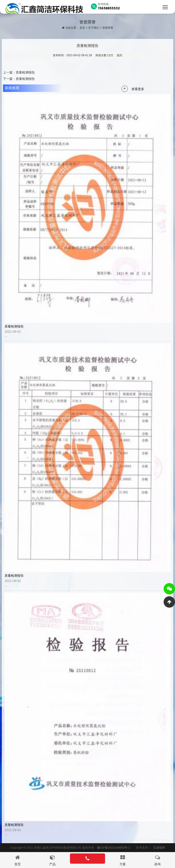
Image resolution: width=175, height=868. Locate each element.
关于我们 (94, 28)
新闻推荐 (12, 88)
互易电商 (159, 848)
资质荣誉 (108, 28)
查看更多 (138, 89)
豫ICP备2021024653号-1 (114, 848)
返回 (119, 55)
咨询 (157, 864)
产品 (52, 864)
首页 (82, 28)
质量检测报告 (25, 72)
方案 (123, 864)
